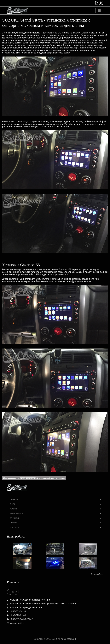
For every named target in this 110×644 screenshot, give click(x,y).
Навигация (8, 43)
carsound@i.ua (16, 623)
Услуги (13, 509)
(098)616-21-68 (16, 615)
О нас (13, 504)
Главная (14, 500)
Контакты (15, 527)
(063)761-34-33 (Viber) (20, 619)
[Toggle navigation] (99, 11)
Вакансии (15, 518)
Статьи (13, 523)
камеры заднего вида (82, 48)
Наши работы (17, 513)
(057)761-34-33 (16, 611)
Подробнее (97, 574)
